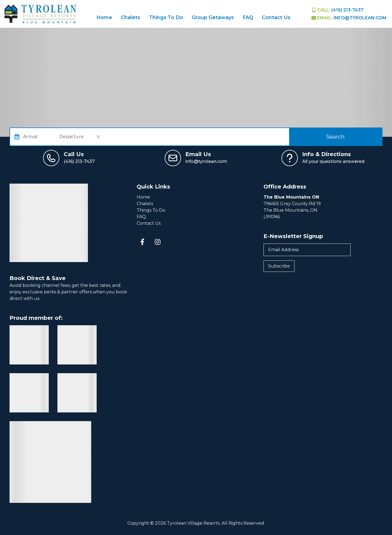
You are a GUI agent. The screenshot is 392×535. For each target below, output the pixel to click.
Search (335, 137)
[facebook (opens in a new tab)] (143, 242)
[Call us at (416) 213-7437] (69, 158)
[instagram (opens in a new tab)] (158, 242)
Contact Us (276, 17)
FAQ (248, 17)
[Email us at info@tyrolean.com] (196, 158)
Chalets (131, 17)
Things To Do (166, 17)
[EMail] (349, 18)
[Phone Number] (337, 10)
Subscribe (279, 266)
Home (104, 17)
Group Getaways (213, 17)
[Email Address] (307, 250)
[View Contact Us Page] (323, 158)
